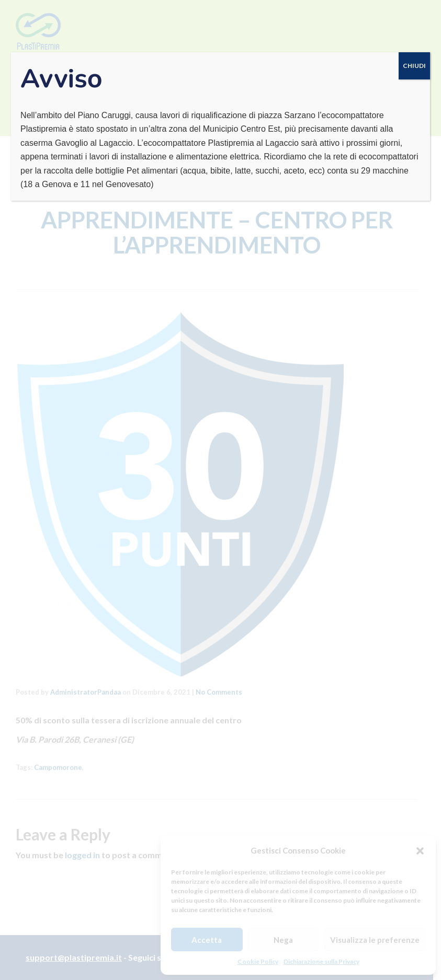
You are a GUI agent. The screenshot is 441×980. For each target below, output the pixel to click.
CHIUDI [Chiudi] (414, 66)
